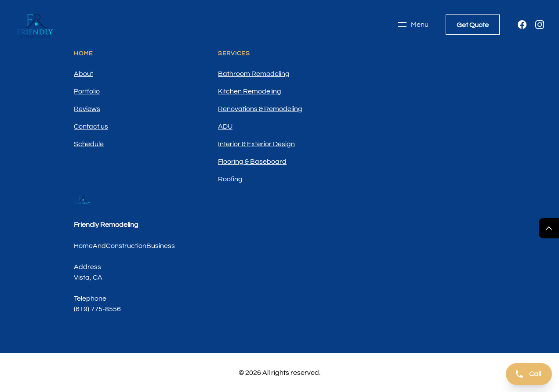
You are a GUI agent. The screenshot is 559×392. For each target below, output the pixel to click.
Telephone (90, 298)
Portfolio (87, 91)
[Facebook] (522, 25)
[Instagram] (540, 25)
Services (234, 54)
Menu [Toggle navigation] (413, 25)
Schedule (89, 144)
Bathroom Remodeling (254, 74)
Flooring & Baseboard (252, 162)
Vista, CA (88, 277)
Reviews (87, 109)
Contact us (91, 126)
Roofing (230, 179)
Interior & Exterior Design (256, 144)
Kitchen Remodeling (250, 91)
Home (83, 54)
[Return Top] (549, 228)
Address (87, 267)
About (83, 74)
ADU (225, 126)
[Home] (35, 25)
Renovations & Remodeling (260, 109)
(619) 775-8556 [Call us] (97, 309)
